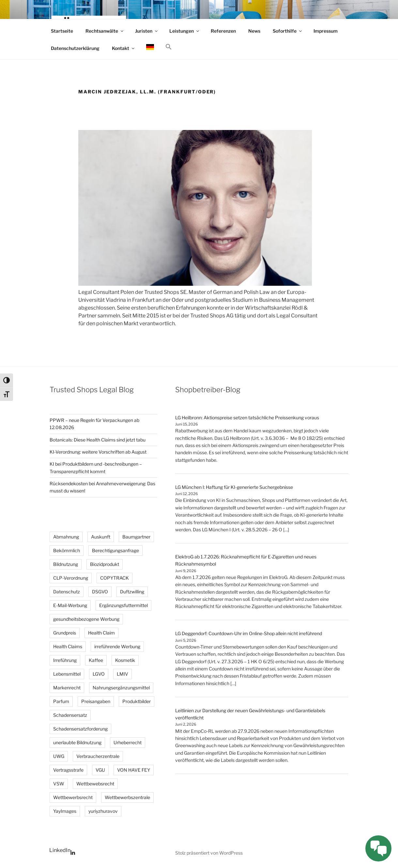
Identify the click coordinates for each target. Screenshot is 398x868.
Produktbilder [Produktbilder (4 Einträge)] (137, 701)
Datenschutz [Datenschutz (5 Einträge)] (67, 592)
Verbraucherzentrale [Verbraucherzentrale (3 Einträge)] (98, 756)
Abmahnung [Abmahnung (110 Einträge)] (66, 537)
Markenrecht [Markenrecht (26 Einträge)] (67, 688)
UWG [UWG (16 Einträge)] (59, 756)
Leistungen (185, 31)
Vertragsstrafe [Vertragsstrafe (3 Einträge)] (68, 770)
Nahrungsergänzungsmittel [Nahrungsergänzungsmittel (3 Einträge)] (121, 688)
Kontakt (124, 48)
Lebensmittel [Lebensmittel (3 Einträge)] (67, 674)
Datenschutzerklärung (75, 48)
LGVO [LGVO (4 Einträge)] (99, 674)
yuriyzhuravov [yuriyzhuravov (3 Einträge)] (103, 811)
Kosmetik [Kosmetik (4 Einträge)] (125, 660)
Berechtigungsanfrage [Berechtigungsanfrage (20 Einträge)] (115, 550)
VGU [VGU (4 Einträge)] (100, 770)
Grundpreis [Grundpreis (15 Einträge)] (65, 633)
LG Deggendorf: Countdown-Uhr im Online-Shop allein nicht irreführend (249, 633)
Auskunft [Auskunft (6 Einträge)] (101, 537)
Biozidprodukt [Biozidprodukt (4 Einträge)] (105, 564)
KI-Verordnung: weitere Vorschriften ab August (98, 452)
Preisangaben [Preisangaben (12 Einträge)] (96, 701)
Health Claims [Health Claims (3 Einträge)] (68, 646)
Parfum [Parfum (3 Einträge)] (61, 701)
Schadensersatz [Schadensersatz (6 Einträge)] (70, 715)
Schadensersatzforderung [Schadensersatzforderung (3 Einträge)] (80, 729)
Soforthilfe (288, 31)
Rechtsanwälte (105, 31)
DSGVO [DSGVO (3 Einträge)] (100, 592)
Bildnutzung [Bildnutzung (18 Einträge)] (66, 564)
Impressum (326, 31)
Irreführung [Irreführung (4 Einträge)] (65, 660)
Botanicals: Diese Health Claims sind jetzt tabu (98, 440)
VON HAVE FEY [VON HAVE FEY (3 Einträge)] (134, 770)
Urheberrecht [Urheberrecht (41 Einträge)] (128, 742)
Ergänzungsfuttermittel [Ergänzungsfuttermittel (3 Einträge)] (123, 605)
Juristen (147, 31)
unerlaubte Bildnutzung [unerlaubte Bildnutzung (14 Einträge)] (77, 742)
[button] (168, 47)
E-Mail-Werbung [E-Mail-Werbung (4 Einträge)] (70, 605)
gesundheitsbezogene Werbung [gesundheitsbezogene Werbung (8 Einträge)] (86, 619)
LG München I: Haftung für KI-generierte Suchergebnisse (234, 487)
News (254, 31)
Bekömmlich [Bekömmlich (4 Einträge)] (67, 550)
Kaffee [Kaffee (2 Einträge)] (96, 660)
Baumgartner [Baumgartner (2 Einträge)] (136, 537)
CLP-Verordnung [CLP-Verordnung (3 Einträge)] (71, 578)
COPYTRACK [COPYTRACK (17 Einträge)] (115, 578)
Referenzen (223, 31)
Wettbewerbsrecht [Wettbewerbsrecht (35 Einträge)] (73, 797)
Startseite (62, 31)
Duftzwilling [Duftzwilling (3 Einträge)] (132, 592)
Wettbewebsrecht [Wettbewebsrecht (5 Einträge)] (95, 784)
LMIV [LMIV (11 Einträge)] (122, 674)
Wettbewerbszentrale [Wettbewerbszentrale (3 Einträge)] (127, 797)
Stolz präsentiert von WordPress (209, 853)
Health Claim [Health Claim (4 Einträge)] (101, 633)
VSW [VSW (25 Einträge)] (59, 784)
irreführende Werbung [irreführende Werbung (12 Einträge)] (117, 646)
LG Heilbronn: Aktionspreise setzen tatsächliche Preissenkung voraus (247, 418)
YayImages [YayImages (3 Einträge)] (65, 811)
